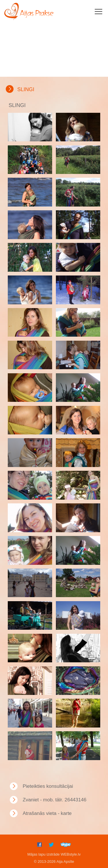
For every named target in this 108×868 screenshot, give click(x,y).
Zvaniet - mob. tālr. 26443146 (55, 800)
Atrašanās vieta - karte (47, 813)
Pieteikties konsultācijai (48, 786)
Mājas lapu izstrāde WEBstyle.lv (54, 854)
